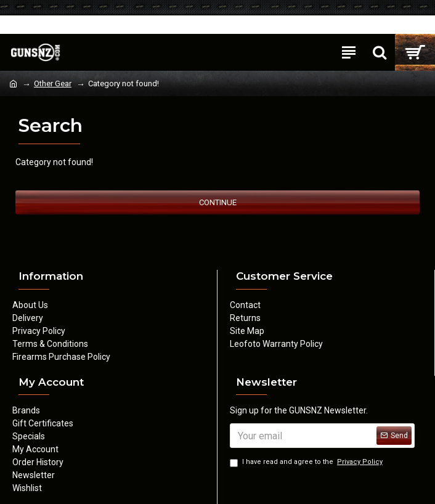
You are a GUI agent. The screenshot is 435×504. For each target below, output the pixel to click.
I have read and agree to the (307, 462)
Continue (218, 202)
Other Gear (53, 83)
